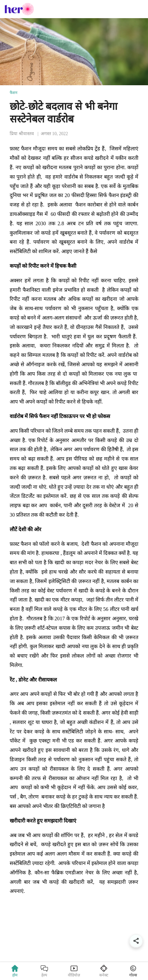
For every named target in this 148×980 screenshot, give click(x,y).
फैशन (14, 93)
